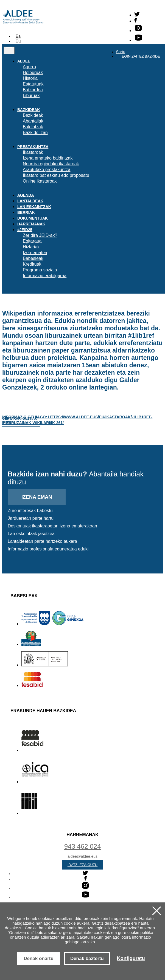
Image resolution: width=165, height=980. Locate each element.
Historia (30, 78)
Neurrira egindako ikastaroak (51, 164)
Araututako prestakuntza (47, 170)
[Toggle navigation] (9, 50)
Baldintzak (33, 127)
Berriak (26, 212)
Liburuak (31, 96)
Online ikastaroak (40, 181)
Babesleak (33, 258)
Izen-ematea (35, 253)
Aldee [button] (24, 61)
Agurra (29, 67)
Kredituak (32, 264)
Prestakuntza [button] (33, 147)
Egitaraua (32, 241)
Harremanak (31, 224)
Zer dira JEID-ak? (40, 235)
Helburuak (33, 73)
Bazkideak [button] (29, 110)
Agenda (26, 195)
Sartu (121, 52)
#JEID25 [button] (25, 230)
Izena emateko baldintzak (48, 158)
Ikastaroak (33, 152)
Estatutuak (33, 84)
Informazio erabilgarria (45, 276)
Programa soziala (40, 270)
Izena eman (37, 497)
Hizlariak (31, 247)
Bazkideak (33, 115)
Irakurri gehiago (105, 937)
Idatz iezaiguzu (83, 865)
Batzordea (33, 90)
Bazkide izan (35, 133)
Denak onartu (39, 958)
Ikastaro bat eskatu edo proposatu (56, 175)
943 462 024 (82, 846)
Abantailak (33, 121)
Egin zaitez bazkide (141, 56)
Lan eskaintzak (34, 207)
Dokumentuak (33, 218)
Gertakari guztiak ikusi (20, 421)
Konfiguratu (131, 958)
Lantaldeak (30, 201)
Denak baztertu (87, 958)
